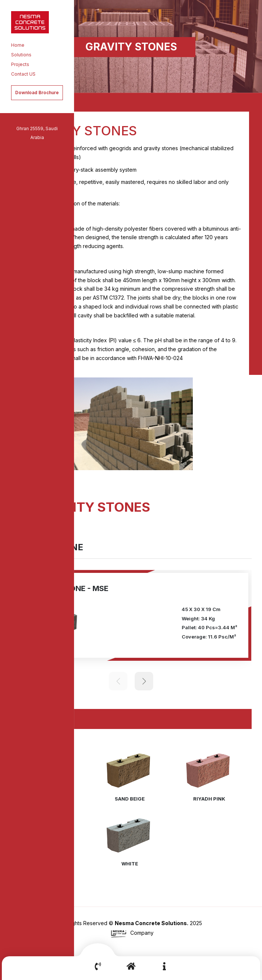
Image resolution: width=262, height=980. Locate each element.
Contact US (23, 74)
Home (18, 45)
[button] (235, 475)
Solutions (21, 55)
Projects (20, 64)
